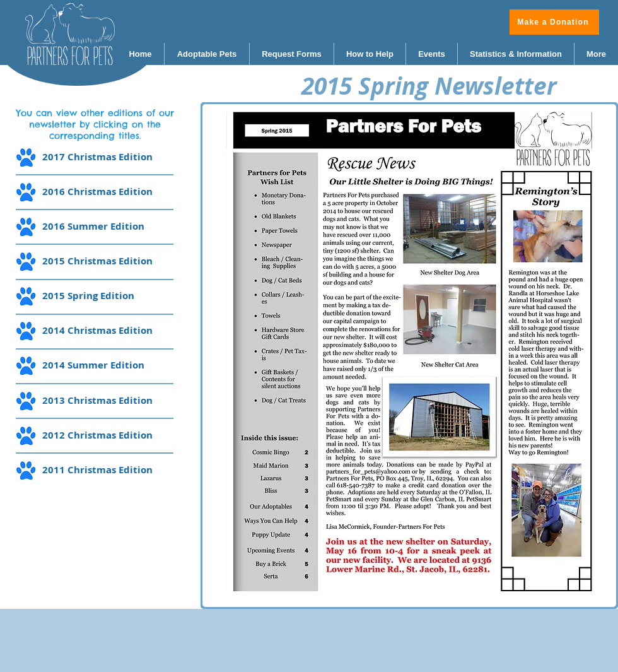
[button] (409, 356)
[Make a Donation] (554, 22)
